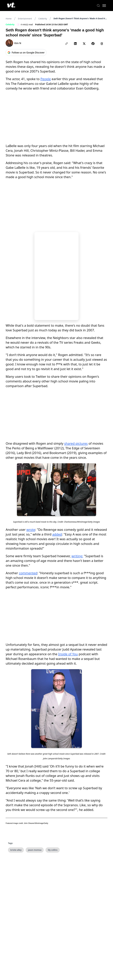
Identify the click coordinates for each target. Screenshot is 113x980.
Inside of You (68, 654)
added (57, 534)
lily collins (53, 850)
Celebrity (43, 19)
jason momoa (35, 850)
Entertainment (25, 19)
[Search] (98, 6)
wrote (31, 529)
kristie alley (16, 850)
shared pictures (76, 443)
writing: (77, 556)
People (46, 79)
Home (9, 19)
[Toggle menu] (104, 6)
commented (28, 573)
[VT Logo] (11, 6)
